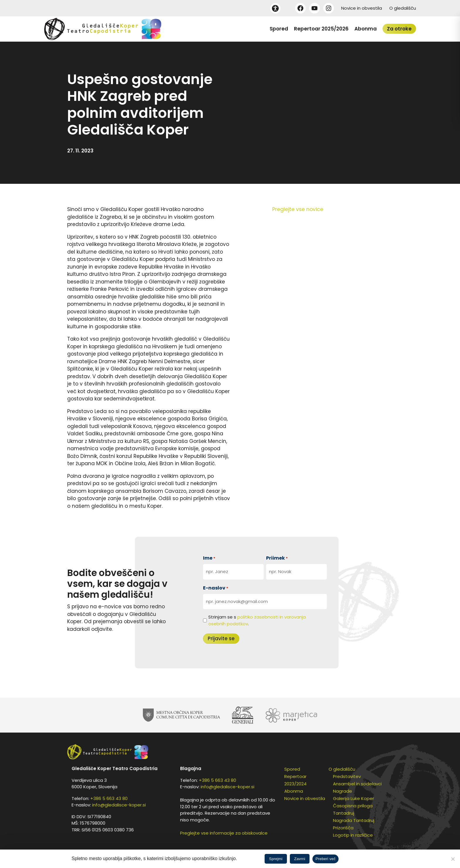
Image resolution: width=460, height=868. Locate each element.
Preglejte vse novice (298, 209)
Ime (209, 558)
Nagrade (343, 791)
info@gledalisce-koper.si (119, 805)
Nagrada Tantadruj (354, 820)
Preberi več (325, 859)
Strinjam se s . (257, 620)
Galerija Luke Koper (354, 798)
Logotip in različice (353, 835)
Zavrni (300, 859)
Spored (279, 29)
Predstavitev (347, 776)
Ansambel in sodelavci (357, 784)
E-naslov (216, 588)
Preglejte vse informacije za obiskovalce (224, 833)
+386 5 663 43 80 (109, 798)
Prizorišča (343, 828)
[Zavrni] (453, 859)
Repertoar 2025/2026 (321, 29)
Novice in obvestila (362, 8)
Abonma (366, 29)
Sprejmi (276, 859)
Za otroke (399, 29)
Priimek (277, 558)
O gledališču (403, 8)
